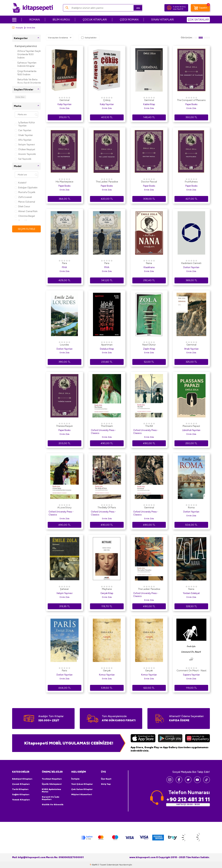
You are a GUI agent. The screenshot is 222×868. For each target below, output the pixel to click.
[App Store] (143, 739)
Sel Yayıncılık (23, 159)
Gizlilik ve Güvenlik (53, 805)
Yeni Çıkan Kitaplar (82, 784)
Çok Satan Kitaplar (82, 789)
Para (65, 263)
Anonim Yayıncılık (25, 154)
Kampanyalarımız (26, 46)
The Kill (149, 426)
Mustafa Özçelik (25, 192)
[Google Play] (170, 739)
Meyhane (107, 589)
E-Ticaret (102, 865)
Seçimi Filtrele (26, 229)
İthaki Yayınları (24, 135)
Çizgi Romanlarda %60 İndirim (27, 73)
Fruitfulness (191, 182)
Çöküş (107, 100)
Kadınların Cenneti (191, 263)
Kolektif (21, 183)
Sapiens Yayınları (191, 675)
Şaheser (64, 589)
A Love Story (64, 508)
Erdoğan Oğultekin (26, 188)
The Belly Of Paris (107, 508)
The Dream (107, 426)
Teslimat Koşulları (52, 779)
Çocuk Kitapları (21, 784)
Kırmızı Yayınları (107, 675)
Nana (149, 263)
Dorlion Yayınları (191, 267)
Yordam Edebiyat (191, 593)
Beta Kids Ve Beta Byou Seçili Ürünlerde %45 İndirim (29, 83)
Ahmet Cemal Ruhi (26, 211)
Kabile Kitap (149, 104)
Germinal (64, 100)
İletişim (75, 779)
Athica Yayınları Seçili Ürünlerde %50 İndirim (29, 54)
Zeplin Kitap (149, 349)
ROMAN (35, 20)
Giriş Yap (106, 784)
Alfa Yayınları (23, 140)
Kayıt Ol (180, 9)
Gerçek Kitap (107, 593)
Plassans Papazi (191, 426)
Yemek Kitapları (21, 800)
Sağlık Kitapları (21, 794)
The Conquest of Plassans (191, 100)
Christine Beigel (25, 216)
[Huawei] (197, 739)
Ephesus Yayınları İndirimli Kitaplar (27, 64)
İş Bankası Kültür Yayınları (25, 124)
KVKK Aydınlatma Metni (51, 790)
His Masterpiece (64, 182)
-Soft (94, 865)
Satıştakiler (89, 38)
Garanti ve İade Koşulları (51, 798)
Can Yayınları (23, 130)
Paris (65, 671)
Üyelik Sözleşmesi (52, 784)
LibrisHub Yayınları (191, 430)
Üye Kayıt (106, 779)
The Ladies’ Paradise (107, 182)
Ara (135, 8)
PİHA (64, 267)
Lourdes (65, 345)
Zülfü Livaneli (23, 197)
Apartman (107, 345)
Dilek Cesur (22, 206)
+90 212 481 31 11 (188, 799)
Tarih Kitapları (20, 789)
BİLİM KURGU (61, 20)
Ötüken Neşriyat (25, 149)
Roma (191, 508)
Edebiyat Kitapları (22, 779)
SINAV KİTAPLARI (163, 20)
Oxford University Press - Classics (103, 432)
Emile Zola (65, 108)
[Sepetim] (200, 8)
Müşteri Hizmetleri (82, 794)
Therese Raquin (64, 426)
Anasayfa (18, 28)
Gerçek (107, 671)
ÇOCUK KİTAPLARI (95, 20)
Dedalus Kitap (107, 349)
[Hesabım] (169, 8)
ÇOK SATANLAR (198, 20)
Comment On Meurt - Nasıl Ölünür (191, 671)
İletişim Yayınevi (25, 145)
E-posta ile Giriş (179, 7)
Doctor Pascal (149, 182)
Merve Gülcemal (25, 202)
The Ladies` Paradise (149, 589)
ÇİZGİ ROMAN (129, 20)
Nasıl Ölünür (149, 345)
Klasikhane (149, 267)
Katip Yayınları (65, 104)
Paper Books (191, 104)
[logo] (33, 8)
